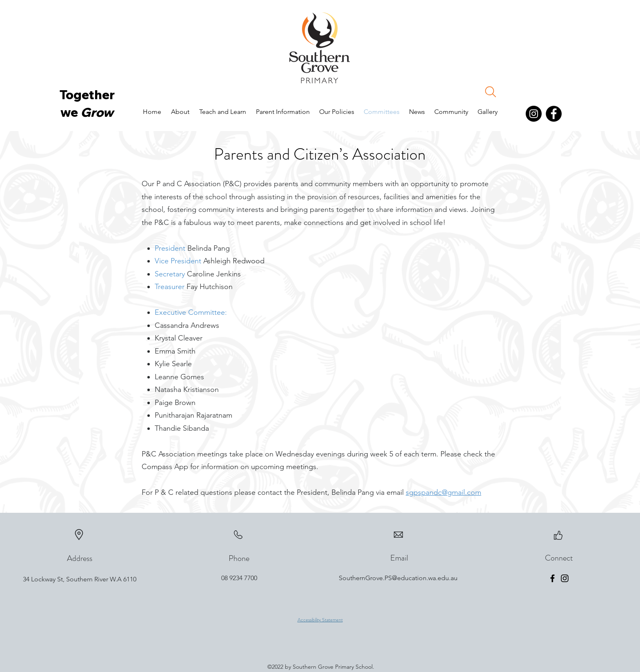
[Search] (491, 92)
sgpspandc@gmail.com (443, 492)
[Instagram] (534, 114)
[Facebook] (554, 114)
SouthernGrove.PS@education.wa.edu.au (398, 578)
